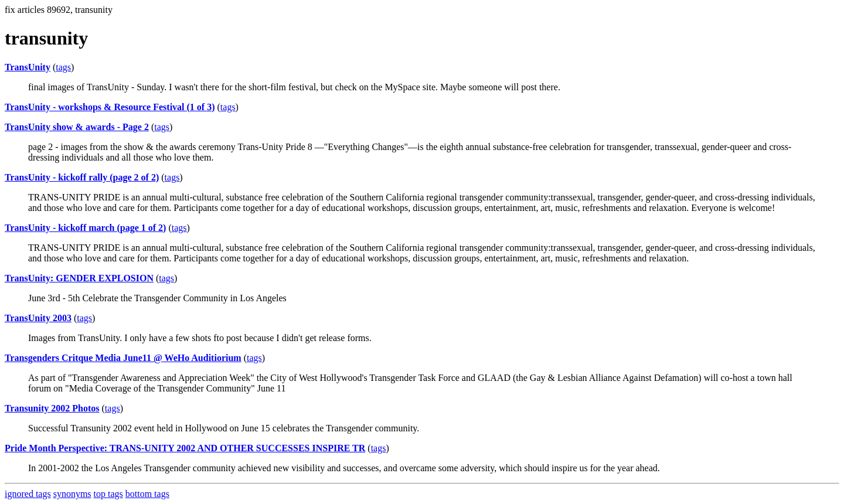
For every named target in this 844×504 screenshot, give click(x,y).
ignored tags (28, 494)
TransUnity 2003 (38, 318)
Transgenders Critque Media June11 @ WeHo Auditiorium (123, 358)
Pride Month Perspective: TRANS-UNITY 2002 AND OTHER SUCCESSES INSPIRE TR (185, 448)
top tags (108, 494)
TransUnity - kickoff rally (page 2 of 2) (82, 177)
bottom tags (147, 494)
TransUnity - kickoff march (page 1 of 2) (85, 228)
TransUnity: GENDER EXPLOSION (79, 278)
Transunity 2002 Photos (52, 408)
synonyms (72, 494)
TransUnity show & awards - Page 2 (77, 127)
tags (63, 67)
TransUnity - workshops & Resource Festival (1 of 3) (110, 107)
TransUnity (28, 67)
